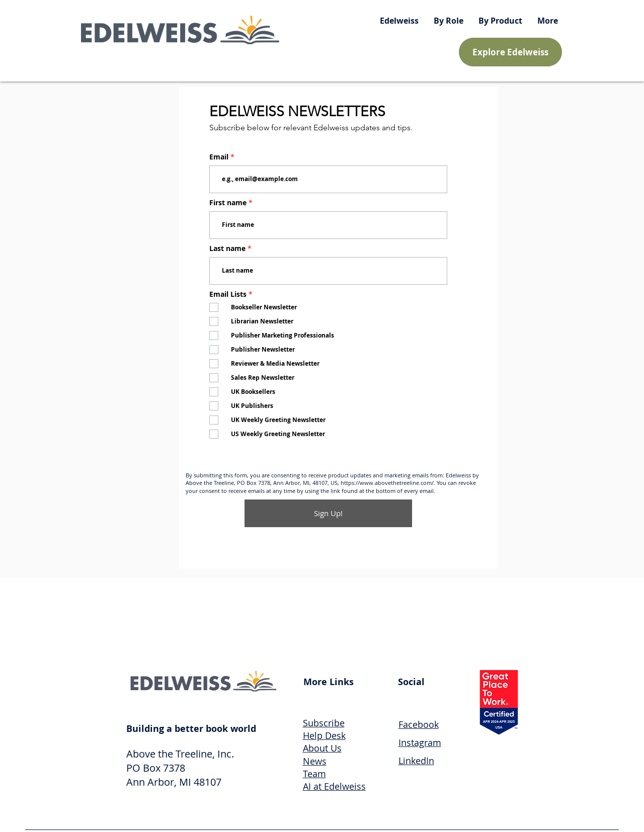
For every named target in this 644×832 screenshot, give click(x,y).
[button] (449, 21)
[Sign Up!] (328, 513)
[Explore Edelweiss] (510, 52)
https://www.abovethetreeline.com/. (388, 483)
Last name (227, 248)
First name (228, 203)
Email (220, 157)
